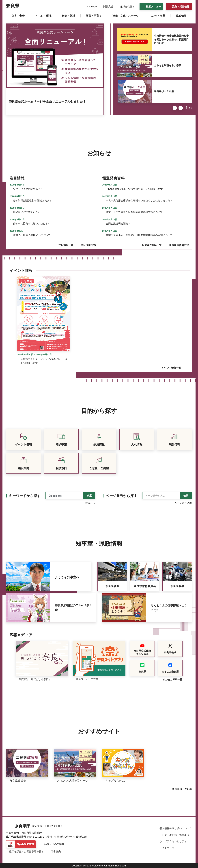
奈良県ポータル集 (164, 91)
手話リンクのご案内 (53, 844)
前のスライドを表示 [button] (175, 108)
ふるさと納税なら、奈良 (168, 65)
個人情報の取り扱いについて (176, 828)
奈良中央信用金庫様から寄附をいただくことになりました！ (139, 201)
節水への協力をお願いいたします (32, 224)
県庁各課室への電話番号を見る (26, 852)
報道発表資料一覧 (152, 245)
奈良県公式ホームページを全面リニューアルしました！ (47, 101)
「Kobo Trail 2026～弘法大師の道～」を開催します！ (136, 189)
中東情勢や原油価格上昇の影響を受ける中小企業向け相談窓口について (171, 39)
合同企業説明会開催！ (118, 224)
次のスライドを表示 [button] (181, 108)
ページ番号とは (183, 503)
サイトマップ (167, 848)
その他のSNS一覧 (172, 679)
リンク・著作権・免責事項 (174, 835)
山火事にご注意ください (27, 212)
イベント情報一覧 (171, 368)
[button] (89, 7)
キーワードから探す (25, 496)
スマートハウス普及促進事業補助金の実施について (134, 212)
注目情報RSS (88, 245)
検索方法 (90, 503)
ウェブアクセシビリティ (173, 841)
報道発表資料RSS (179, 245)
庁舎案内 (56, 852)
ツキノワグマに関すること (28, 189)
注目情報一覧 (66, 245)
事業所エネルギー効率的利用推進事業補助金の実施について (139, 235)
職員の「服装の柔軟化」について (32, 235)
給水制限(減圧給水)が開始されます (33, 201)
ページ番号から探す (122, 496)
